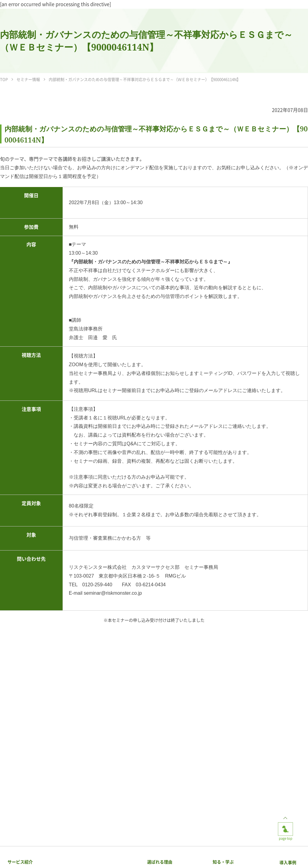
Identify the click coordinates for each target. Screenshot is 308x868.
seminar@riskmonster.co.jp (113, 593)
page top (285, 827)
